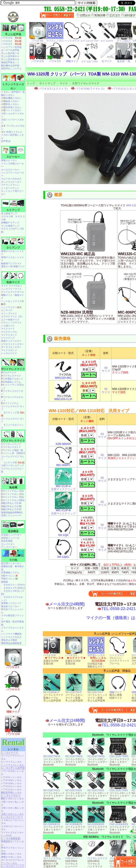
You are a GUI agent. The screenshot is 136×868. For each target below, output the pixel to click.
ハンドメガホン (14, 110)
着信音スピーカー (10, 606)
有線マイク (13, 282)
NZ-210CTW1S (52, 755)
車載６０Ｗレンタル (11, 857)
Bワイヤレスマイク (13, 369)
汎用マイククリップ (63, 487)
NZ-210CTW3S (96, 755)
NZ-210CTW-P (74, 691)
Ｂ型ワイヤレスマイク (86, 83)
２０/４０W (7, 216)
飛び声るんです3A (12, 503)
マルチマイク (10, 373)
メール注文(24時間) (67, 604)
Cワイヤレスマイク (13, 441)
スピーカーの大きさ (11, 179)
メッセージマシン (10, 188)
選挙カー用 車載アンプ (13, 266)
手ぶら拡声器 (13, 34)
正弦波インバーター (11, 535)
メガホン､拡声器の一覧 (13, 92)
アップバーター (9, 547)
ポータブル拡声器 (10, 50)
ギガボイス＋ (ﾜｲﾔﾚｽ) (14, 585)
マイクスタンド (9, 335)
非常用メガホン (14, 107)
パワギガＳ (11, 44)
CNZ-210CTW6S (119, 755)
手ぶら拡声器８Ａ (10, 56)
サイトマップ (47, 83)
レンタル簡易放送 (11, 839)
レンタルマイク (9, 353)
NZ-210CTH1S (52, 789)
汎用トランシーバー (11, 515)
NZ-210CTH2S (74, 789)
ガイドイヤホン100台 (14, 500)
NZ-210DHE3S (96, 823)
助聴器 (5, 582)
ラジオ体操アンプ (10, 226)
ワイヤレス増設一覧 (13, 450)
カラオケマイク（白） (12, 316)
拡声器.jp (6, 141)
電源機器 (13, 531)
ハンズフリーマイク (11, 289)
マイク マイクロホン (12, 286)
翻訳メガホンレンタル (12, 799)
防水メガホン (12, 104)
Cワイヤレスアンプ (11, 444)
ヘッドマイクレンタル (12, 765)
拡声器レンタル (96, 654)
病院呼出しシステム (11, 69)
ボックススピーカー (11, 182)
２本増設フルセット (13, 379)
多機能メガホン (14, 98)
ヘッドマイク (118, 654)
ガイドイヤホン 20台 (13, 494)
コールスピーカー (10, 170)
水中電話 (6, 622)
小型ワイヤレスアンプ (12, 465)
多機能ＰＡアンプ (10, 223)
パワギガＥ (74, 654)
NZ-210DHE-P (52, 691)
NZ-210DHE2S (74, 823)
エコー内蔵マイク (10, 320)
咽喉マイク (118, 691)
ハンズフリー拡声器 (11, 47)
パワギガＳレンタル (11, 789)
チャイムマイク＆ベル (12, 292)
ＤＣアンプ (13, 248)
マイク (64, 83)
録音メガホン (12, 101)
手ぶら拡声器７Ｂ (10, 53)
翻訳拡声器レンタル (11, 792)
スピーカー (13, 157)
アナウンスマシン (10, 185)
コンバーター (8, 544)
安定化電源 (7, 541)
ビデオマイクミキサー (12, 344)
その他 (13, 560)
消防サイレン (9, 576)
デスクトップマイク (11, 323)
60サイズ (106, 369)
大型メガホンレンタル (12, 814)
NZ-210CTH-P (96, 691)
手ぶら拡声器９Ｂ (10, 59)
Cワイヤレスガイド (11, 447)
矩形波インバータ (10, 538)
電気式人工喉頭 (9, 640)
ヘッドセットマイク (11, 301)
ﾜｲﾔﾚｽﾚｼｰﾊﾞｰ (74, 857)
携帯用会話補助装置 (11, 643)
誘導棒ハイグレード (11, 603)
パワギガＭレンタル (11, 783)
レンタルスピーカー (12, 817)
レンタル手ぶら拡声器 (13, 768)
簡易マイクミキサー (11, 341)
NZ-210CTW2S (74, 755)
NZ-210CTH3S (96, 789)
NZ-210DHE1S (52, 823)
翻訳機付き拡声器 (10, 66)
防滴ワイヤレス (14, 132)
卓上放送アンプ (9, 213)
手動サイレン (9, 579)
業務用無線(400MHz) (12, 513)
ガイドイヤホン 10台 (13, 491)
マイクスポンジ (9, 350)
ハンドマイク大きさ (11, 637)
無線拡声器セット (10, 62)
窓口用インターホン (11, 563)
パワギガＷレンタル (11, 780)
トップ (31, 83)
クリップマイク (9, 313)
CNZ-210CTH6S (119, 789)
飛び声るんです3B (12, 506)
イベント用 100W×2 (14, 453)
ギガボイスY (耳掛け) (14, 588)
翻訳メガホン (8, 95)
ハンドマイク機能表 (11, 634)
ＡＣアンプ (13, 210)
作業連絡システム (10, 572)
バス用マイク (8, 326)
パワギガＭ (52, 654)
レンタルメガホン (11, 796)
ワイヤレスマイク (97, 857)
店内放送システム (12, 382)
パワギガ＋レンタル (11, 777)
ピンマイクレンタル (11, 762)
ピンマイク (7, 310)
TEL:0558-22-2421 (118, 609)
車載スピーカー (9, 160)
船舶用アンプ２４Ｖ (11, 263)
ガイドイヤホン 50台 (13, 497)
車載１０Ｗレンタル (11, 854)
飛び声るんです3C (12, 509)
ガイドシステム (52, 857)
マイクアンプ (8, 338)
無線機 (13, 487)
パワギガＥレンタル (11, 786)
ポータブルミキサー (11, 347)
